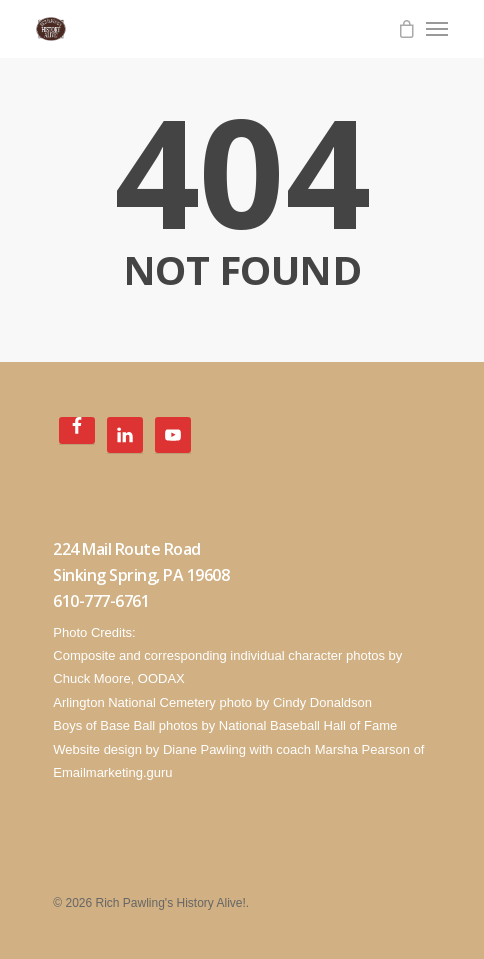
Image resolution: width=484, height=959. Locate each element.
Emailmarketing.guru (112, 772)
